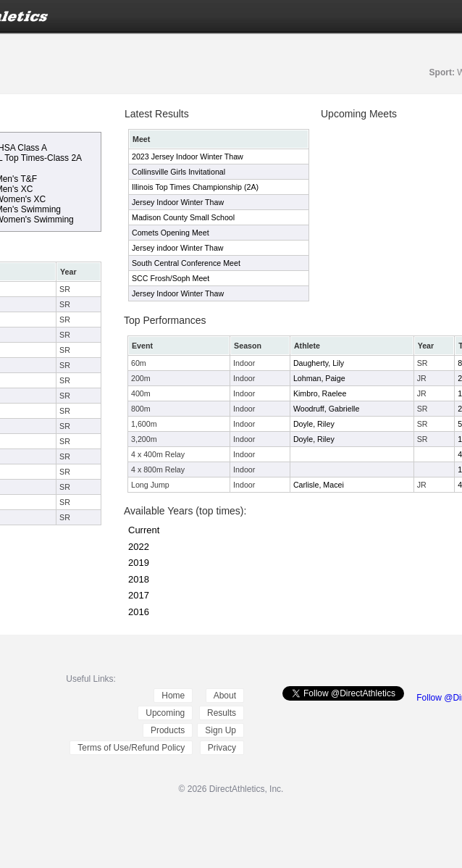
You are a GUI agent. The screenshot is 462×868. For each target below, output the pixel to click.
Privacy (222, 748)
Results (222, 713)
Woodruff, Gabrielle (326, 409)
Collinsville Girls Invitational (178, 172)
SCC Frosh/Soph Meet (171, 278)
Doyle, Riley (314, 424)
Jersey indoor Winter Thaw (178, 248)
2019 (139, 563)
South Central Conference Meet (186, 263)
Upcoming (165, 713)
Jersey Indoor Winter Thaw (178, 202)
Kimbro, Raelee (320, 393)
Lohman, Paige (319, 378)
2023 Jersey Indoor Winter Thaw (188, 157)
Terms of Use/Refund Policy (131, 748)
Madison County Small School (183, 217)
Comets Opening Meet (171, 233)
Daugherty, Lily (319, 363)
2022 (139, 547)
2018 (139, 579)
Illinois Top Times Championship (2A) (195, 187)
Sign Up (220, 730)
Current (144, 530)
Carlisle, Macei (319, 485)
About (225, 696)
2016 (139, 612)
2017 (139, 595)
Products (168, 730)
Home (173, 696)
